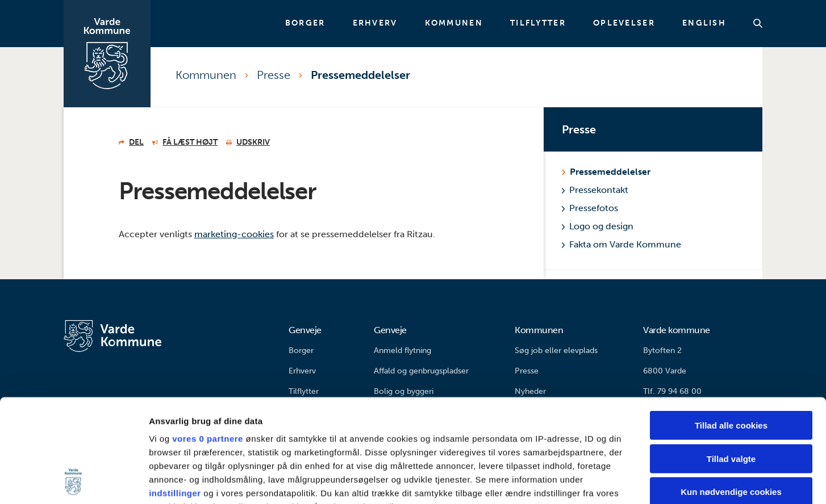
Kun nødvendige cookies (731, 395)
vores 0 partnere (208, 342)
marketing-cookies (234, 234)
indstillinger (175, 396)
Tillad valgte (731, 362)
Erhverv (375, 23)
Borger (305, 23)
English (704, 23)
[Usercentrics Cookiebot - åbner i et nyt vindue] (74, 482)
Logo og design (598, 226)
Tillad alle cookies (731, 329)
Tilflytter (538, 23)
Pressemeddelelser (360, 75)
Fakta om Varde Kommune (621, 244)
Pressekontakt (595, 190)
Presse (274, 75)
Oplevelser (624, 23)
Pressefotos (590, 208)
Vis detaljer (591, 482)
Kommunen (454, 23)
